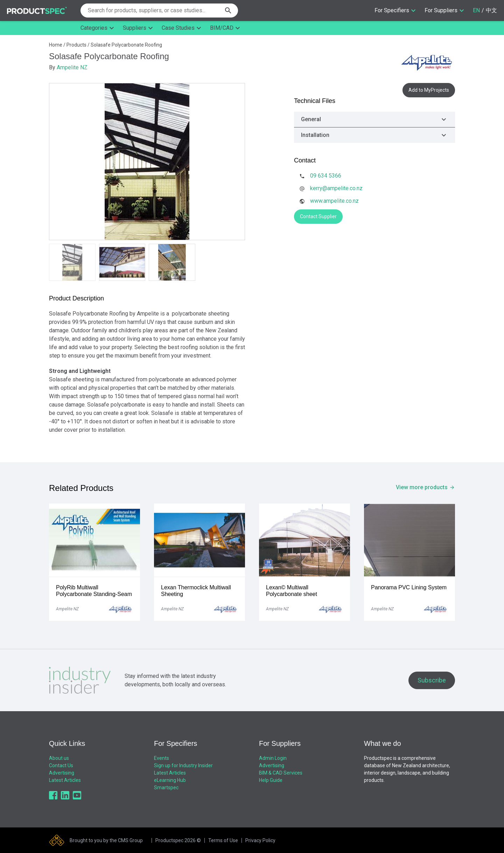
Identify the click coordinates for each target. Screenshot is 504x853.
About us (59, 758)
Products (76, 45)
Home (56, 45)
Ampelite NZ (72, 67)
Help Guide (271, 780)
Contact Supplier (318, 216)
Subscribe (432, 680)
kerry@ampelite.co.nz (336, 188)
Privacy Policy (260, 840)
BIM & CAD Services (281, 773)
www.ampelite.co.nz (334, 201)
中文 (491, 10)
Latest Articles (65, 780)
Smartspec (166, 788)
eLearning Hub (170, 780)
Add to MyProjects (429, 90)
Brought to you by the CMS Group (106, 840)
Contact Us (61, 765)
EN (476, 10)
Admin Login (273, 758)
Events (162, 758)
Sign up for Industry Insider (183, 765)
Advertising (62, 773)
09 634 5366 (326, 176)
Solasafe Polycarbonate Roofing (126, 45)
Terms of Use (223, 840)
